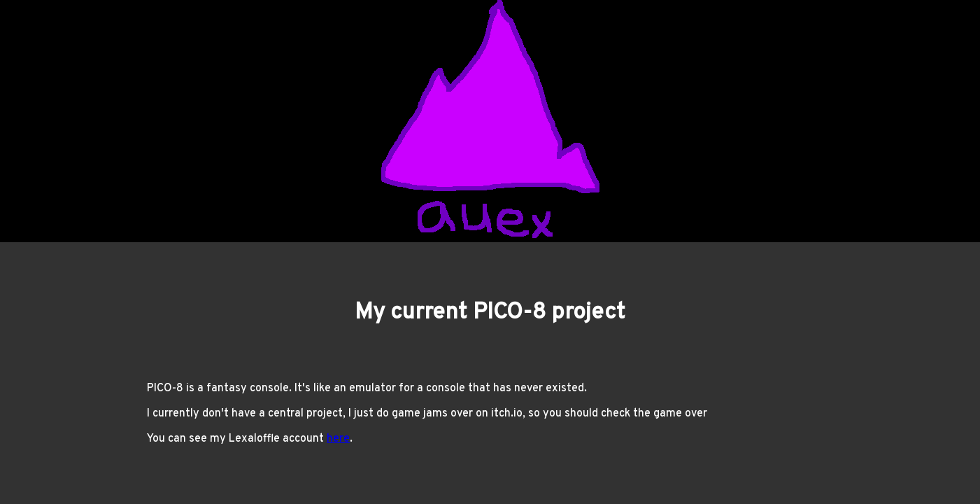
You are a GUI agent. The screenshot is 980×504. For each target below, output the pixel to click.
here (338, 439)
